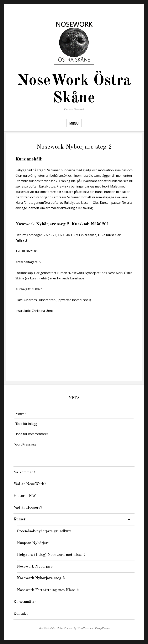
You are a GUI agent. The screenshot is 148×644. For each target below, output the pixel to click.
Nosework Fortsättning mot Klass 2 (48, 590)
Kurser (20, 519)
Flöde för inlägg (26, 424)
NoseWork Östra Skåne (51, 628)
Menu (74, 123)
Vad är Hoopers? (28, 508)
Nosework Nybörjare (35, 567)
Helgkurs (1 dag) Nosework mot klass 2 (51, 555)
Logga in (21, 413)
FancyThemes (102, 628)
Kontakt (21, 614)
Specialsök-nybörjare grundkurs (44, 531)
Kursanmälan (25, 602)
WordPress (83, 628)
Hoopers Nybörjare (33, 543)
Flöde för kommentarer (31, 434)
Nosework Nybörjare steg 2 (41, 578)
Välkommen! (24, 472)
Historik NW (25, 496)
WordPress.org (25, 444)
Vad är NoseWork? (30, 484)
